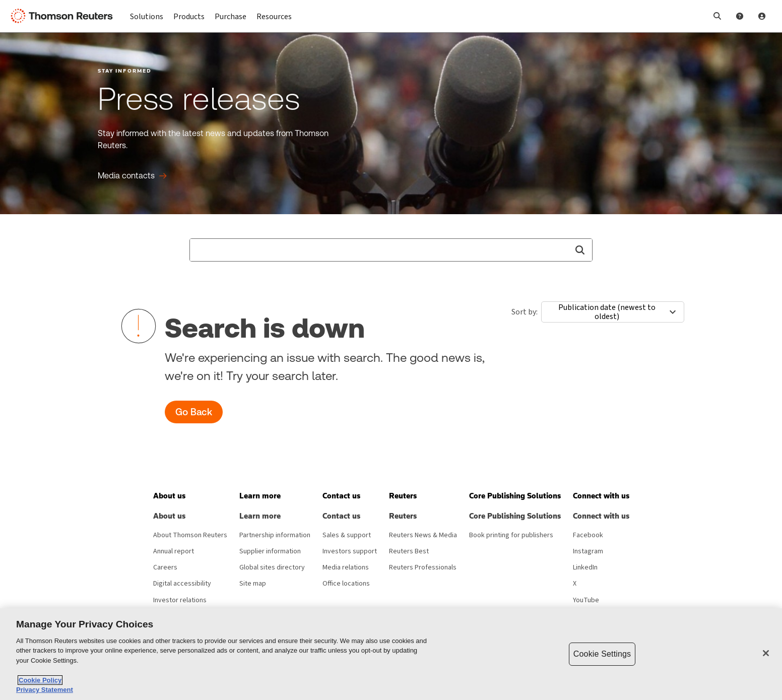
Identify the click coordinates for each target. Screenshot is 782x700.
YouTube (586, 600)
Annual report (174, 551)
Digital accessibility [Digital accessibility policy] (182, 584)
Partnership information (275, 535)
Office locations (346, 584)
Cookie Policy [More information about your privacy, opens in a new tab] (40, 680)
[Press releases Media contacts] (132, 176)
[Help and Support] (740, 16)
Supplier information (270, 551)
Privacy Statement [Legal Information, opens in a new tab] (45, 690)
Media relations (346, 567)
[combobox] (391, 250)
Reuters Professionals (423, 567)
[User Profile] (762, 16)
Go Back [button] (194, 412)
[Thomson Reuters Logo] (64, 16)
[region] (391, 654)
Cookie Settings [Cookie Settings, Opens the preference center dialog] (602, 654)
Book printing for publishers (511, 535)
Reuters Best (409, 551)
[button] (718, 16)
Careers (165, 567)
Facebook (588, 535)
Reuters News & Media (423, 535)
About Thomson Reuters (190, 535)
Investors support (350, 551)
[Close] (766, 653)
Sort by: (525, 312)
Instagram (588, 551)
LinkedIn (585, 567)
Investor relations (180, 600)
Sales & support (347, 535)
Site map (253, 584)
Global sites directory (272, 567)
